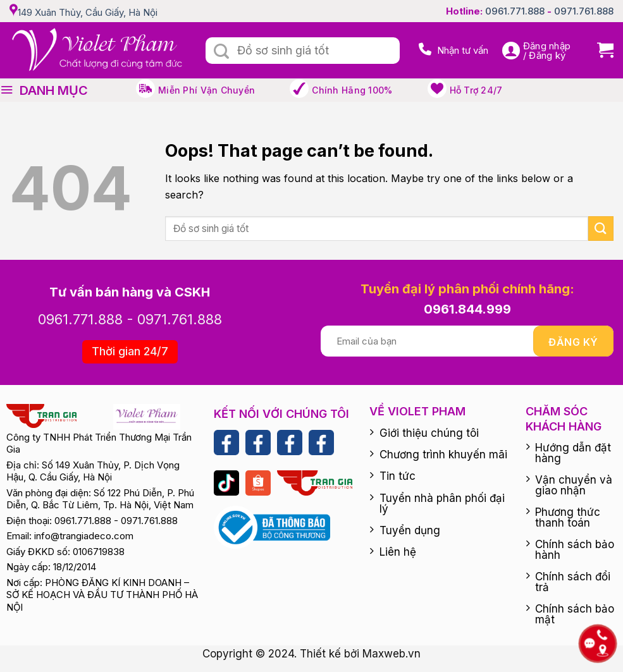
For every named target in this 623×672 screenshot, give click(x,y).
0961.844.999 (467, 309)
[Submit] (221, 52)
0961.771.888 (515, 11)
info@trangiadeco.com (84, 536)
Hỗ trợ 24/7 (476, 90)
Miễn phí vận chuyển (207, 90)
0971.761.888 (584, 11)
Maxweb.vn (392, 654)
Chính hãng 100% (352, 90)
